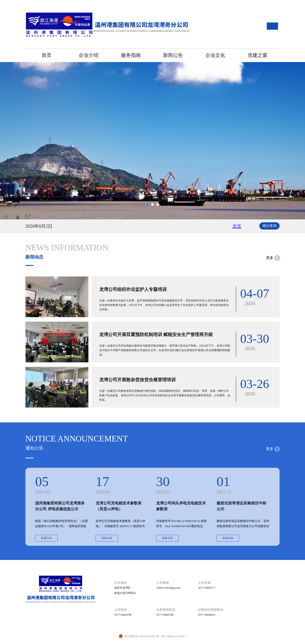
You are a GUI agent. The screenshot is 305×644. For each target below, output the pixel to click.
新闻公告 (173, 55)
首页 (47, 55)
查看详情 (46, 538)
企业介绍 (89, 55)
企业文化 (215, 55)
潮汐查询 (269, 226)
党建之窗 (258, 55)
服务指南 (131, 55)
